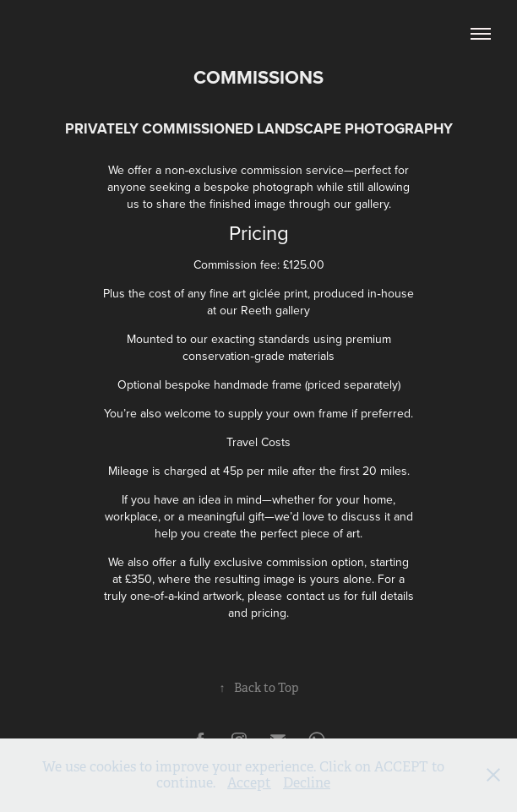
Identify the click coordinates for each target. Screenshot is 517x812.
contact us (313, 596)
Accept (249, 783)
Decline (307, 783)
